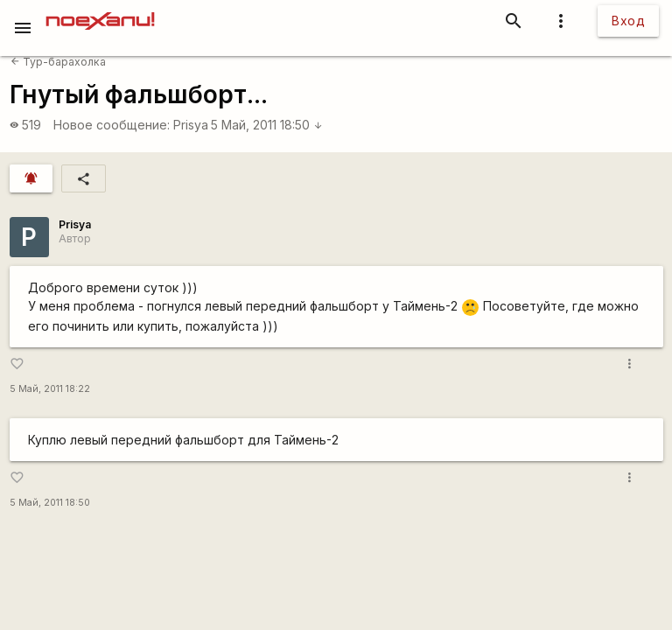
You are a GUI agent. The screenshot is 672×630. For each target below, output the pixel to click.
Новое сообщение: (112, 125)
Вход (628, 21)
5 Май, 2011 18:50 (267, 125)
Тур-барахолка (58, 62)
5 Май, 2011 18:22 (50, 389)
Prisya (191, 125)
